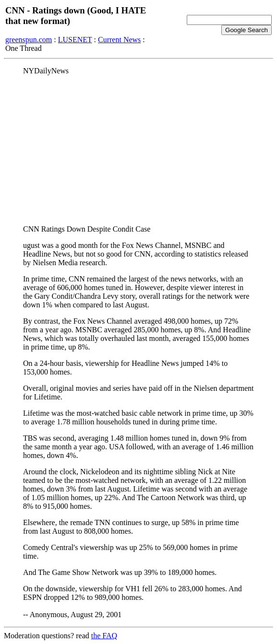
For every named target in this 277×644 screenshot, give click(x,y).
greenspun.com (29, 40)
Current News (119, 40)
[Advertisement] (138, 150)
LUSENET (75, 40)
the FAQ (104, 636)
